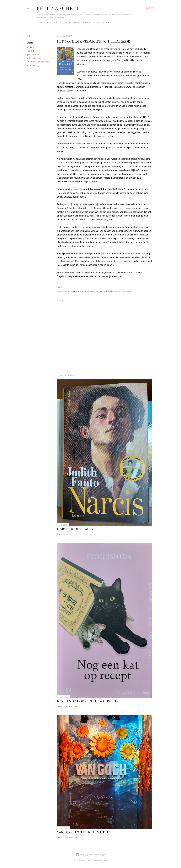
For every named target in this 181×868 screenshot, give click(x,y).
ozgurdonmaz (101, 860)
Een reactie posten (71, 706)
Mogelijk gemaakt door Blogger (91, 855)
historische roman (35, 58)
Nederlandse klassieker (38, 62)
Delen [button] (29, 36)
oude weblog (33, 65)
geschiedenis (33, 55)
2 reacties (67, 534)
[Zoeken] (150, 8)
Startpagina (44, 23)
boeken (30, 47)
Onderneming (73, 23)
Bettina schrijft (60, 8)
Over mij (58, 23)
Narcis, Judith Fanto (76, 529)
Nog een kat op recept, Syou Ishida (88, 701)
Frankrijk (30, 51)
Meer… (110, 23)
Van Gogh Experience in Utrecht (87, 832)
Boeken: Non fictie (94, 23)
